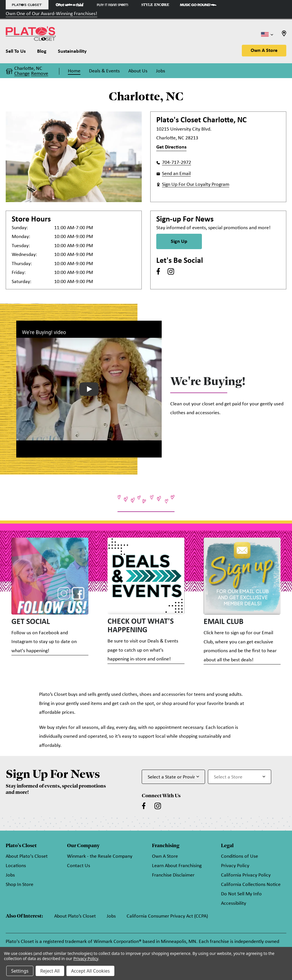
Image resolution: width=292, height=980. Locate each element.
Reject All (50, 971)
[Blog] (42, 53)
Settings (20, 971)
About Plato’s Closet (75, 916)
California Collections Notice (251, 885)
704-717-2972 (177, 163)
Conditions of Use (240, 856)
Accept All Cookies (90, 971)
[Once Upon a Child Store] (70, 5)
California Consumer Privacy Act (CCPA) (167, 916)
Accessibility (234, 903)
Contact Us (79, 866)
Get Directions (171, 147)
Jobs (10, 875)
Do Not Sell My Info (241, 894)
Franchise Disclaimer (173, 875)
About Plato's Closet (27, 856)
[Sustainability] (72, 53)
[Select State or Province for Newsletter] (173, 777)
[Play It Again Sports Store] (113, 5)
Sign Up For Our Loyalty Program (196, 185)
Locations (16, 866)
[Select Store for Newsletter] (240, 777)
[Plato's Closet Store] (27, 5)
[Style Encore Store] (155, 5)
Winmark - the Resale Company (100, 856)
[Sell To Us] (19, 53)
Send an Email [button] (176, 174)
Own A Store (264, 51)
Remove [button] (40, 74)
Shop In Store (20, 885)
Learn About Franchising (177, 866)
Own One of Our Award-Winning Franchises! (51, 14)
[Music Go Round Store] (198, 5)
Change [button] (22, 74)
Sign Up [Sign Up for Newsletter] (179, 242)
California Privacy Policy (246, 875)
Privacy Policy (235, 866)
